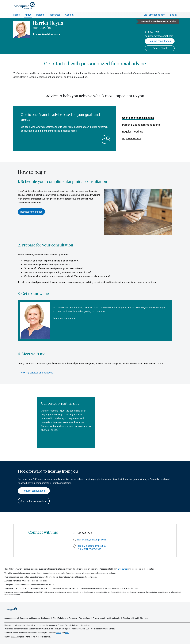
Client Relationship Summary (65, 618)
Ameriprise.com (11, 618)
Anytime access (132, 138)
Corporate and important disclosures (35, 618)
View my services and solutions (37, 373)
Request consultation (31, 212)
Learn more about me (64, 318)
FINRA (59, 633)
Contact (69, 15)
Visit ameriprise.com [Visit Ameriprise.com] (154, 15)
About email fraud (130, 618)
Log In (173, 15)
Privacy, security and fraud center (107, 618)
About (28, 15)
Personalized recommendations (141, 125)
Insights (40, 15)
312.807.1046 (152, 32)
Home (16, 15)
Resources (55, 15)
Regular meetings (133, 132)
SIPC (67, 633)
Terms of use (85, 618)
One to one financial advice (138, 118)
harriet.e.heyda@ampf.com (159, 36)
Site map (144, 618)
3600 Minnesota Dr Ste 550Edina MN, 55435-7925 (92, 548)
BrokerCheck (123, 569)
